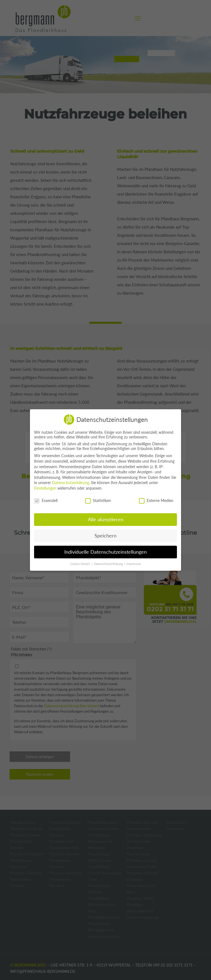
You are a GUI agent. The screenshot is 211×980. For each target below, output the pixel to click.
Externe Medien (156, 500)
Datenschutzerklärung (70, 483)
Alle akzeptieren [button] (106, 519)
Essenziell (46, 500)
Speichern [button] (105, 536)
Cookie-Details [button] (81, 564)
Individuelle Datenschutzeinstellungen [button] (105, 552)
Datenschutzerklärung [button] (109, 564)
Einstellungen (45, 488)
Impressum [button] (134, 564)
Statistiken (98, 500)
